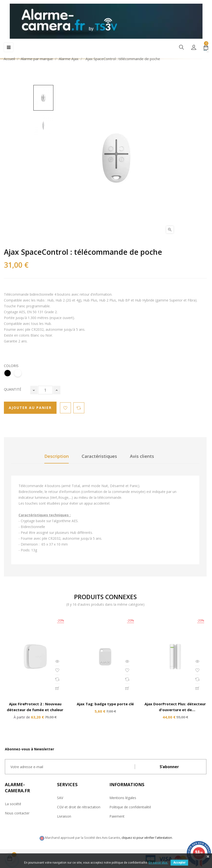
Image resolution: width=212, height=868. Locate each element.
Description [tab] (57, 456)
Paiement (117, 816)
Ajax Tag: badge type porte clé (105, 704)
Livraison (64, 816)
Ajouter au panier (30, 408)
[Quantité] (45, 390)
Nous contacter (17, 813)
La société (13, 804)
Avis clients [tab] (142, 456)
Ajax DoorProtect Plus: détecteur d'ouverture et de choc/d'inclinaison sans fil (175, 710)
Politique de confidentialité (130, 807)
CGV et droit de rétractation (79, 807)
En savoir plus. (158, 863)
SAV (60, 798)
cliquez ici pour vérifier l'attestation (147, 838)
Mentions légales (123, 798)
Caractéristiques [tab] (99, 456)
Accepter (179, 863)
